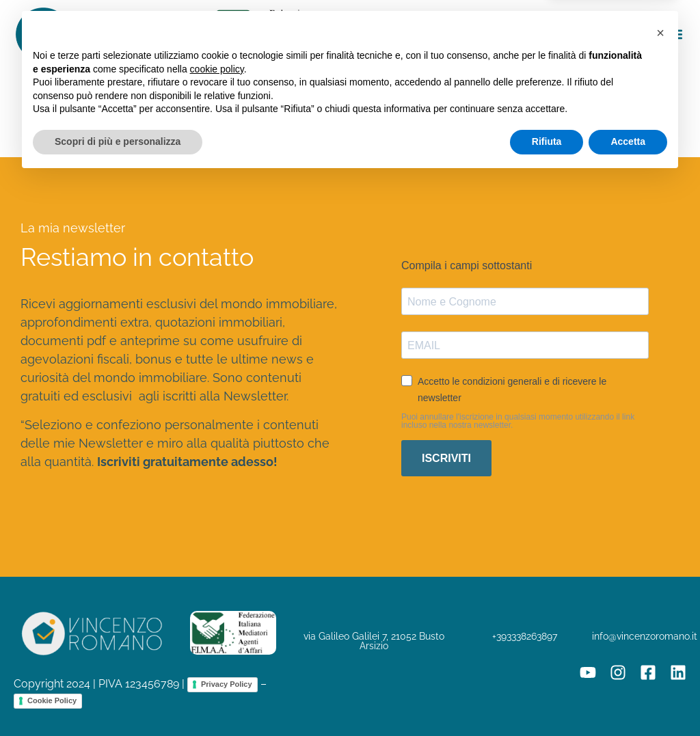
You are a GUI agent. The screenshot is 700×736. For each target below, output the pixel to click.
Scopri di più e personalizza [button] (118, 698)
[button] (675, 35)
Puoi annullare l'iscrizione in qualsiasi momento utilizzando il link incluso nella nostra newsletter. (518, 421)
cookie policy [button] (217, 626)
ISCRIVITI (446, 458)
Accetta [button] (628, 698)
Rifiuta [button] (547, 698)
